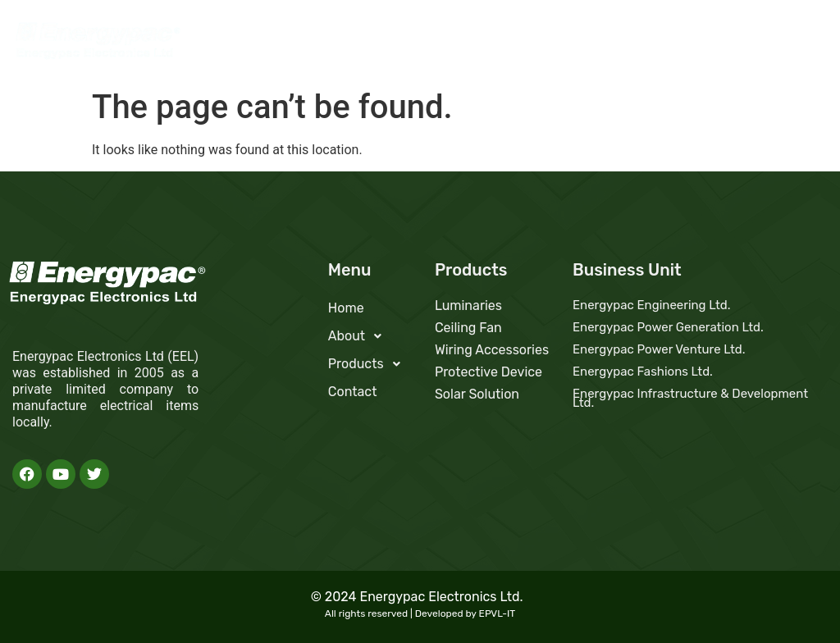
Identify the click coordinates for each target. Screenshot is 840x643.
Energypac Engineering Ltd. (652, 305)
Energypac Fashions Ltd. (643, 372)
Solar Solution (477, 394)
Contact (791, 45)
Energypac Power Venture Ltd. (659, 349)
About (615, 45)
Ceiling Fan (468, 328)
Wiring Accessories (492, 350)
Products (704, 45)
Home (545, 45)
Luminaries (468, 306)
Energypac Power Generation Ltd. (668, 327)
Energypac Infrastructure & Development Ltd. (690, 398)
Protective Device (488, 372)
